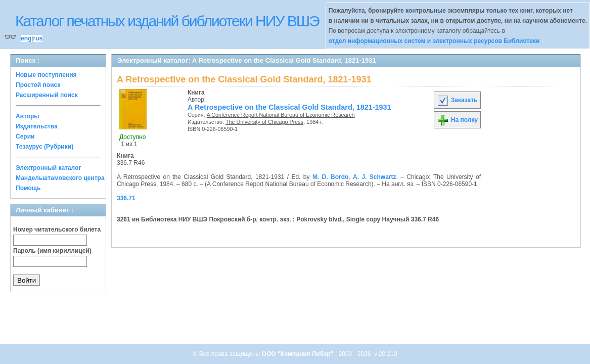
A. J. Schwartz (374, 177)
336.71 (126, 198)
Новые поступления (46, 75)
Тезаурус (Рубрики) (44, 147)
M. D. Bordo (330, 177)
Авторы (28, 116)
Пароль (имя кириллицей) (52, 251)
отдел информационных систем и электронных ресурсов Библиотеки (434, 41)
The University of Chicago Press (264, 122)
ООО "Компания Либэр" (299, 354)
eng (26, 38)
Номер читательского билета (57, 230)
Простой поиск (38, 85)
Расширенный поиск (47, 95)
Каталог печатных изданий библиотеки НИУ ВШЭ (167, 21)
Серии (25, 136)
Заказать (457, 100)
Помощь (28, 188)
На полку (457, 120)
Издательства (37, 126)
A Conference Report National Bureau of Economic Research (281, 115)
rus (38, 38)
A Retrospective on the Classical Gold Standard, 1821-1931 (289, 107)
